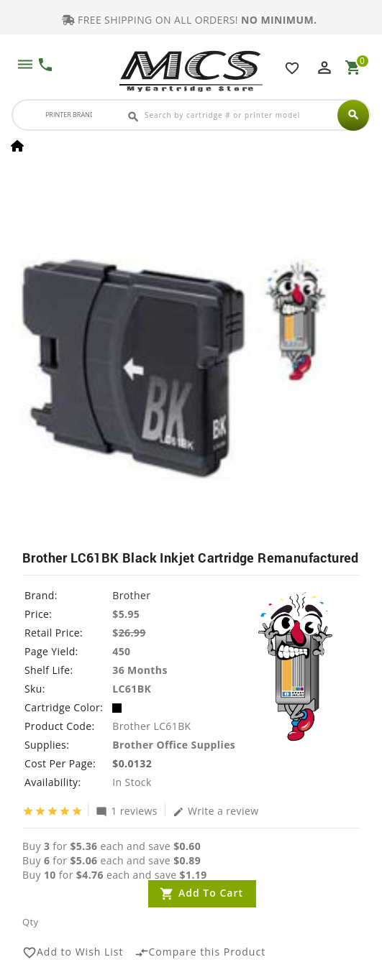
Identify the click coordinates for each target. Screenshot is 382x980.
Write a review (216, 810)
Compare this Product (200, 953)
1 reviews (127, 810)
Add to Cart (211, 893)
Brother (131, 595)
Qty (30, 922)
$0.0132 (132, 763)
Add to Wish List (73, 953)
